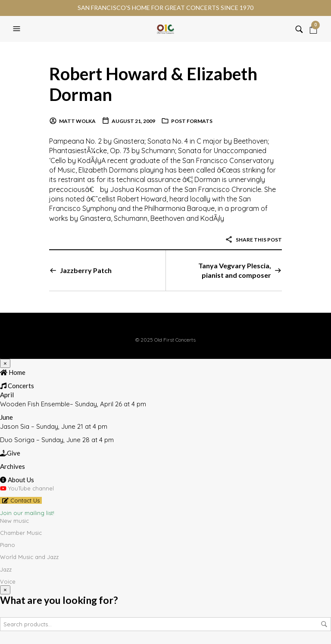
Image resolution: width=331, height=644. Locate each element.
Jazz (6, 569)
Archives (12, 466)
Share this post (253, 240)
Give (10, 453)
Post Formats (192, 121)
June (6, 417)
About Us (17, 480)
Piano (8, 545)
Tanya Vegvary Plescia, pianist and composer (235, 270)
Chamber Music (21, 533)
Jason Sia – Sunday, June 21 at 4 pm (54, 426)
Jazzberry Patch (86, 270)
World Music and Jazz (29, 557)
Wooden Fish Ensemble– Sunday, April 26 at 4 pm (73, 404)
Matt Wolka (77, 121)
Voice (8, 581)
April (7, 395)
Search (324, 624)
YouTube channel (27, 488)
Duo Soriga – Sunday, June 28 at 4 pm (57, 440)
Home (13, 372)
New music (14, 521)
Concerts (17, 386)
